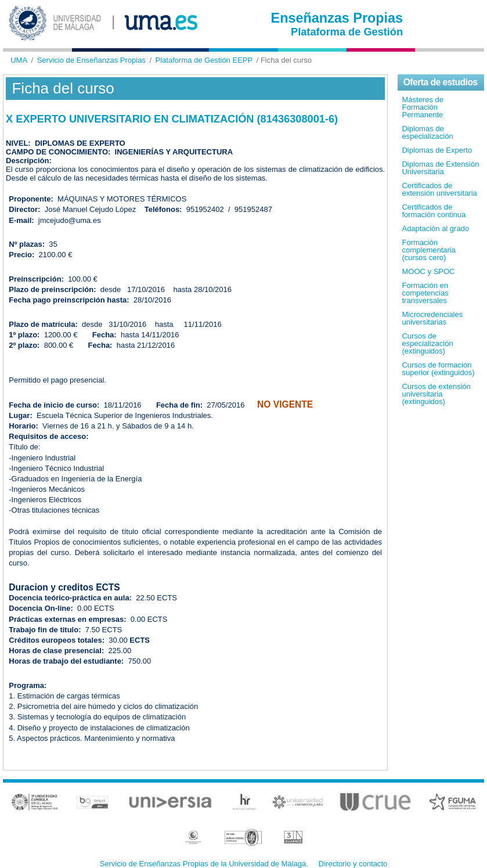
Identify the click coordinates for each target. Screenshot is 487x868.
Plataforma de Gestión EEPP (204, 60)
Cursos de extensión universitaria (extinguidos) (436, 394)
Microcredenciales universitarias (432, 318)
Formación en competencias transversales (425, 293)
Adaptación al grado (435, 228)
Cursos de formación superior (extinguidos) (438, 369)
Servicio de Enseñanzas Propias (91, 60)
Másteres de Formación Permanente (423, 107)
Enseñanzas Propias (337, 18)
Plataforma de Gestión (347, 32)
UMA (19, 60)
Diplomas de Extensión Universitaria (440, 168)
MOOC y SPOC (428, 271)
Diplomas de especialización (427, 132)
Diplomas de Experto (437, 150)
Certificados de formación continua (434, 211)
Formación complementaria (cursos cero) (429, 250)
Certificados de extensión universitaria (439, 189)
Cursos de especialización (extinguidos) (427, 343)
